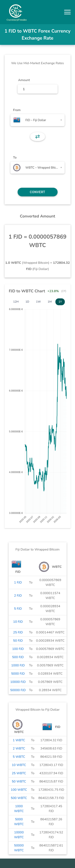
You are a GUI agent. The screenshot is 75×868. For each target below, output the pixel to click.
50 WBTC (19, 781)
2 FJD (18, 596)
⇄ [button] (37, 137)
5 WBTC (19, 757)
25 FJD (18, 632)
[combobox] (37, 120)
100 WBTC (19, 790)
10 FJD (18, 622)
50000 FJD (18, 690)
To (15, 158)
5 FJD (18, 609)
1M (50, 302)
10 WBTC (19, 765)
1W (38, 302)
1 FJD (18, 582)
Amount (24, 80)
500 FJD (18, 657)
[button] (67, 12)
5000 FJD (18, 674)
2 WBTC (19, 748)
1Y (60, 302)
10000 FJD (18, 682)
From (17, 110)
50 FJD (18, 641)
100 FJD (18, 649)
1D (27, 302)
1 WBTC (19, 740)
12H (16, 302)
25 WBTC (19, 773)
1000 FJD (18, 665)
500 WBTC (19, 798)
